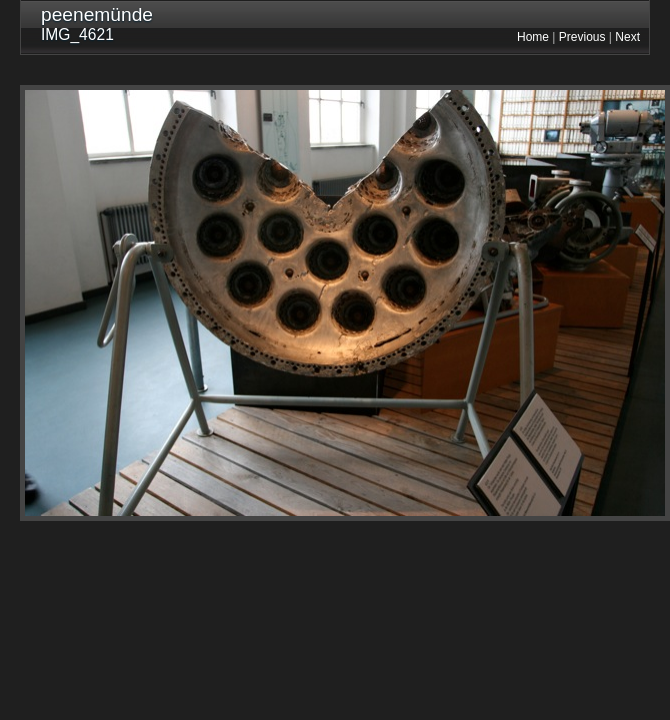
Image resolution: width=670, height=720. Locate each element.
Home (533, 37)
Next (627, 37)
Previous (582, 37)
